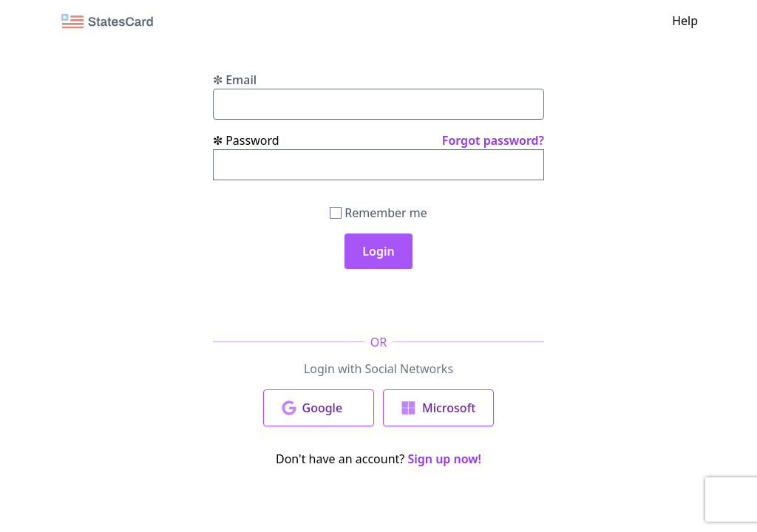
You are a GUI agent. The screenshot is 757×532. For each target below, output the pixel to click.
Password (246, 140)
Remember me (378, 213)
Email (235, 80)
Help (685, 21)
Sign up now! (444, 459)
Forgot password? (493, 140)
